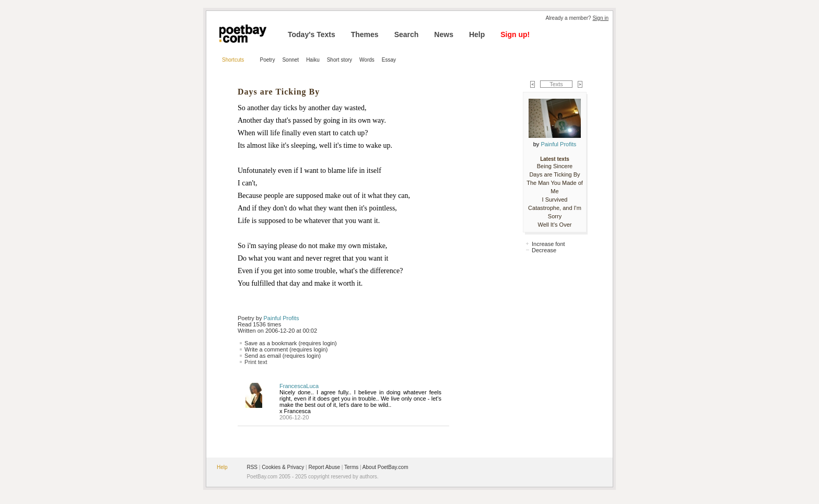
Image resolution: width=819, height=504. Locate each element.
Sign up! (515, 34)
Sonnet (290, 60)
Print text (256, 362)
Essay (389, 60)
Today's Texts (312, 34)
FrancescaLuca (299, 386)
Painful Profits (282, 318)
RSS (252, 467)
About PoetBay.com (385, 467)
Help (477, 34)
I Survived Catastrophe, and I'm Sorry (555, 208)
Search (407, 34)
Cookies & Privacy (283, 467)
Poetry (268, 60)
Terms (351, 467)
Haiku (313, 60)
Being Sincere (555, 166)
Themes (365, 34)
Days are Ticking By (554, 174)
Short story (340, 60)
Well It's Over (555, 225)
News (444, 34)
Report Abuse (324, 467)
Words (367, 60)
